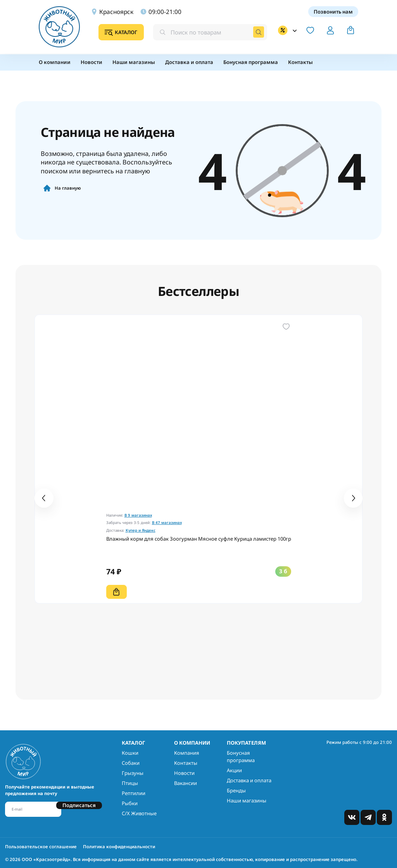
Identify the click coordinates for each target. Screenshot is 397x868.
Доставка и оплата (249, 780)
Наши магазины (247, 801)
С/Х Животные (139, 813)
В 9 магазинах (138, 515)
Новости (184, 773)
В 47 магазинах (167, 523)
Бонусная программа (241, 757)
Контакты (186, 763)
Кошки (130, 753)
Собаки (131, 763)
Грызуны (133, 773)
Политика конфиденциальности (119, 846)
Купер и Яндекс (141, 530)
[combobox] (210, 32)
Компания (187, 753)
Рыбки (130, 803)
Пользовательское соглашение (41, 846)
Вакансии (186, 783)
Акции (234, 770)
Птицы (130, 783)
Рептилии (134, 793)
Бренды (236, 790)
